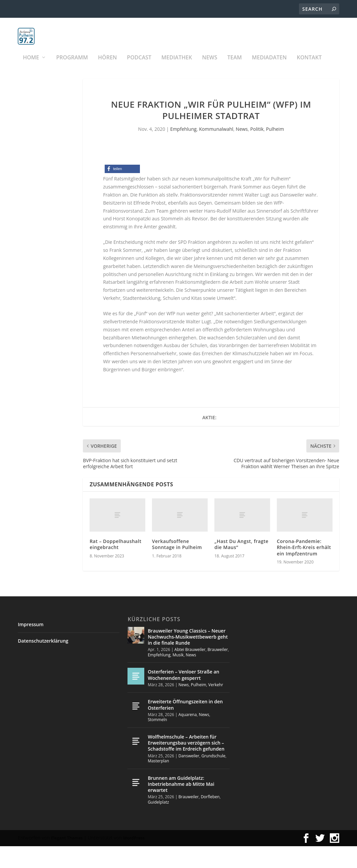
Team (235, 66)
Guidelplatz (158, 824)
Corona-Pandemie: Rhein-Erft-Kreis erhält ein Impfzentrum (304, 569)
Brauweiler (218, 672)
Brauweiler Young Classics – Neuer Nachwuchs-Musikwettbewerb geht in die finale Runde (188, 659)
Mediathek (177, 66)
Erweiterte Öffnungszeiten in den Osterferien (185, 727)
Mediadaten (269, 66)
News (210, 66)
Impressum (31, 646)
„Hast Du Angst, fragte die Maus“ (241, 566)
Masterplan (158, 783)
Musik (178, 677)
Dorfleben (210, 819)
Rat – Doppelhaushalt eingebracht (115, 566)
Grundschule (213, 778)
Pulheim (275, 151)
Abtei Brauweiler (190, 672)
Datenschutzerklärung (43, 663)
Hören (107, 66)
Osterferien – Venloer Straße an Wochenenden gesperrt (183, 697)
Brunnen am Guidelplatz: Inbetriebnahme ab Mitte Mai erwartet (181, 806)
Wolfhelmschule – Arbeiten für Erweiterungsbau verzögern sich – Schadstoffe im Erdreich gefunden (186, 765)
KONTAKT (309, 66)
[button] (122, 191)
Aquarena (188, 736)
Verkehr (216, 707)
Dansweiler (189, 778)
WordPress (134, 860)
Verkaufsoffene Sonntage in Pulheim (177, 566)
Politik (257, 151)
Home (31, 66)
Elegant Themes (67, 860)
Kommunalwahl (216, 151)
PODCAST (139, 66)
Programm (72, 66)
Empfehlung (183, 151)
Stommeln (157, 742)
